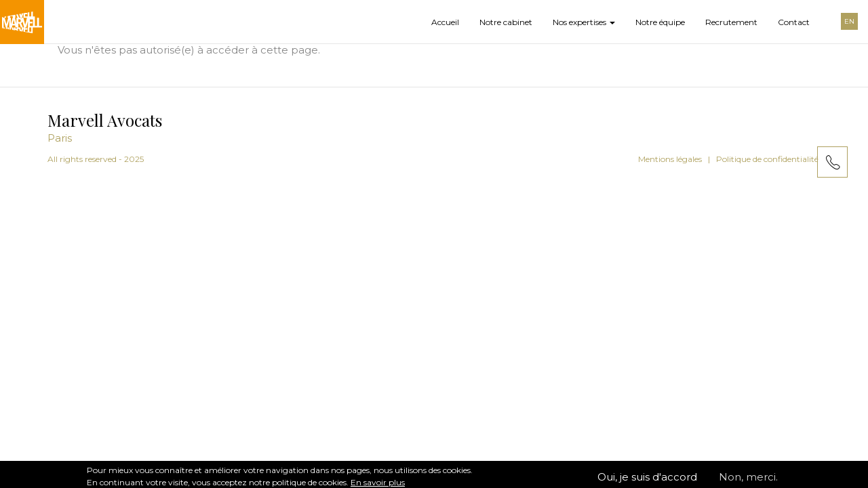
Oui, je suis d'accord (647, 481)
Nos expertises (584, 22)
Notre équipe (660, 22)
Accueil (445, 22)
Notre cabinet (506, 22)
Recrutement (731, 22)
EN (849, 21)
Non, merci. (748, 481)
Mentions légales (670, 159)
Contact (794, 22)
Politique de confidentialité (767, 159)
